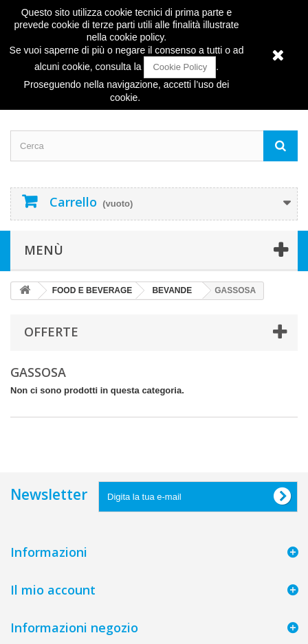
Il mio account (53, 590)
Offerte (51, 332)
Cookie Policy (180, 67)
